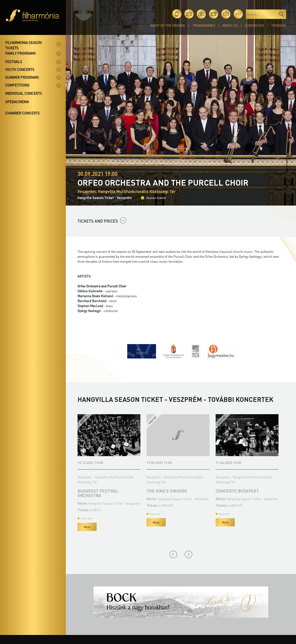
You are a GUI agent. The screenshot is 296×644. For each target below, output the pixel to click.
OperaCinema (17, 102)
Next (188, 554)
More (87, 527)
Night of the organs (168, 25)
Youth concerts (20, 69)
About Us (230, 25)
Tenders (279, 25)
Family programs (20, 53)
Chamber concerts (22, 113)
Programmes (204, 25)
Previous (173, 554)
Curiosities (254, 25)
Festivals (14, 62)
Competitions (17, 85)
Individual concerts (24, 93)
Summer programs (22, 77)
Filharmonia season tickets (23, 45)
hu (238, 14)
